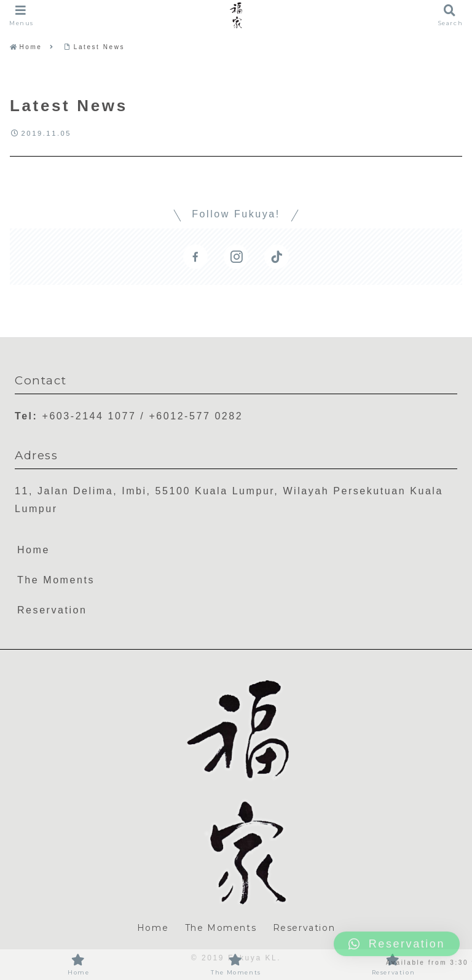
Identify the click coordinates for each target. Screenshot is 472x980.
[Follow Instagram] (236, 257)
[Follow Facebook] (195, 257)
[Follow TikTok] (277, 257)
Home (33, 550)
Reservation (52, 610)
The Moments (56, 580)
